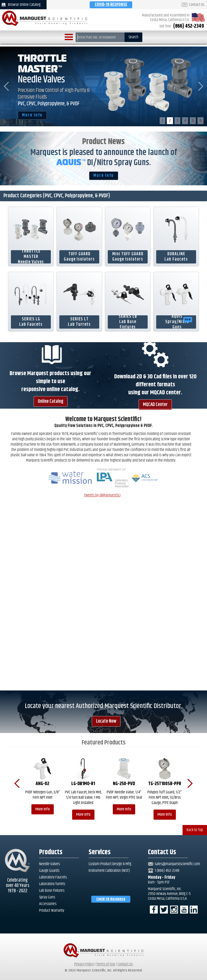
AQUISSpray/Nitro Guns (179, 322)
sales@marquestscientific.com (177, 864)
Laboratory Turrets (52, 884)
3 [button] (177, 121)
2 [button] (170, 121)
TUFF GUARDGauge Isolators (79, 257)
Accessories (48, 904)
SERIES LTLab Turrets (79, 322)
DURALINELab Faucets (176, 257)
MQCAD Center (155, 405)
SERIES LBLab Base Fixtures (128, 322)
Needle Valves (49, 864)
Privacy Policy (84, 964)
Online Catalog (51, 401)
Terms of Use (106, 964)
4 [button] (185, 121)
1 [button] (162, 121)
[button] (69, 37)
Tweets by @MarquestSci (102, 495)
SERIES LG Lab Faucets (31, 322)
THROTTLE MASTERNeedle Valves (31, 257)
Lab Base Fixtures (52, 891)
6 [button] (200, 121)
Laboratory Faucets (53, 877)
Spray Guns (47, 897)
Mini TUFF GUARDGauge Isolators (128, 257)
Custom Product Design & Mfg (110, 864)
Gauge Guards (49, 871)
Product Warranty (52, 911)
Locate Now (106, 721)
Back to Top (195, 830)
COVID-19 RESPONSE (111, 5)
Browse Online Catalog (24, 5)
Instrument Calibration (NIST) (109, 871)
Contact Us (197, 5)
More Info (32, 115)
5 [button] (193, 121)
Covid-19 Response (111, 899)
